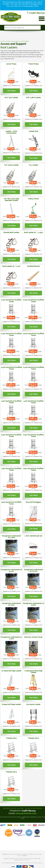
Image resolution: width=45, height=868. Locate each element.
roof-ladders (25, 41)
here (36, 6)
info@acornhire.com (26, 813)
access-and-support (13, 41)
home (2, 41)
